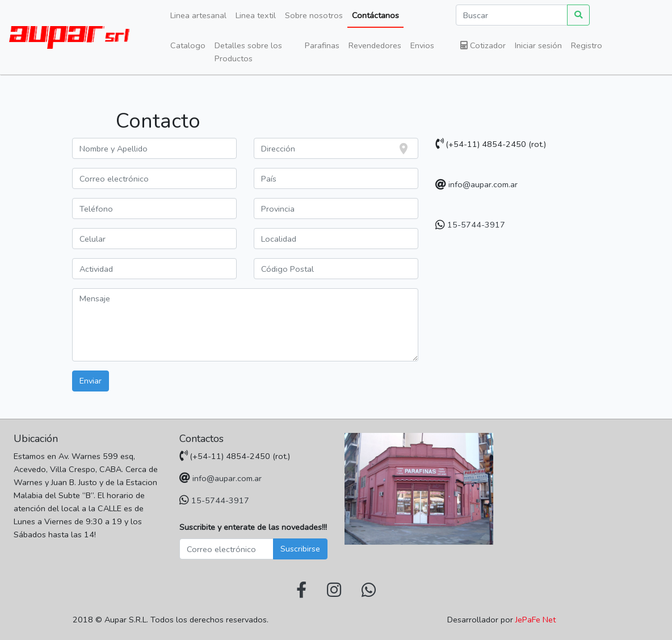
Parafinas (322, 45)
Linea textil (256, 15)
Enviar (91, 381)
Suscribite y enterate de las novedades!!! (253, 527)
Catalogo (188, 45)
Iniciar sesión (538, 45)
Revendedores (375, 45)
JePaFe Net (535, 620)
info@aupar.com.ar (483, 184)
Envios (422, 45)
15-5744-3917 (476, 225)
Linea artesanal (198, 15)
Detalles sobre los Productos (248, 52)
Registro (587, 45)
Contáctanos (375, 15)
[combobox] (336, 148)
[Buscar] (512, 15)
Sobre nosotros (314, 15)
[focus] (406, 148)
